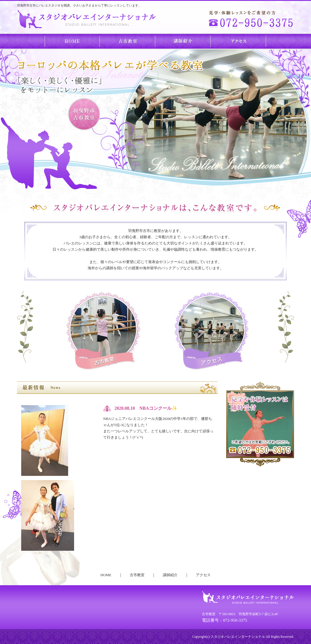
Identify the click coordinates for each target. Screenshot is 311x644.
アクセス (239, 41)
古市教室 (128, 41)
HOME (72, 41)
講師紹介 (183, 41)
